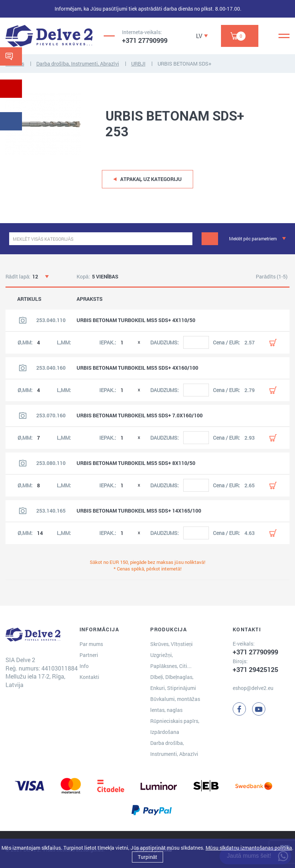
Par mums (91, 644)
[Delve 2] (49, 36)
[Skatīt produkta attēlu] (23, 320)
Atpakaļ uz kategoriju (151, 179)
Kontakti (89, 677)
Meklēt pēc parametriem (253, 239)
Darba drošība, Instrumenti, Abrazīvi (78, 64)
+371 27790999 (145, 40)
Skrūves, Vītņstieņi (172, 644)
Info (84, 666)
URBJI (138, 64)
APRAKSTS (90, 299)
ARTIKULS (29, 299)
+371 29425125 (255, 669)
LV (199, 36)
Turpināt (148, 857)
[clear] (186, 239)
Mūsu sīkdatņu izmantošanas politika (249, 848)
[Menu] (284, 36)
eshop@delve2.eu (253, 688)
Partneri (89, 655)
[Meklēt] (210, 239)
